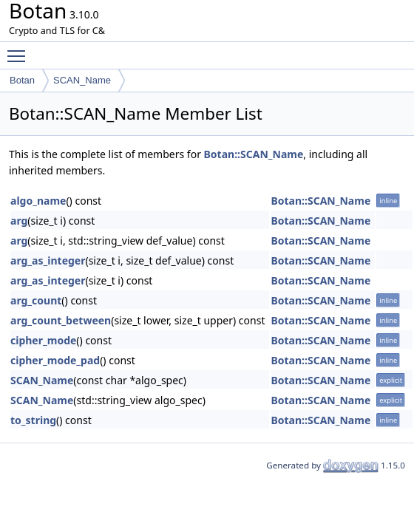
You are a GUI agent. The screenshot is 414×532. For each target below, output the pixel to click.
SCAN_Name (82, 80)
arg (19, 221)
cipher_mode (43, 340)
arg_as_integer (48, 260)
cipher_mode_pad (55, 360)
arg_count (36, 300)
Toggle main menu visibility (20, 50)
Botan (22, 80)
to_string (33, 420)
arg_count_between (61, 320)
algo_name (38, 201)
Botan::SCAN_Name (254, 154)
